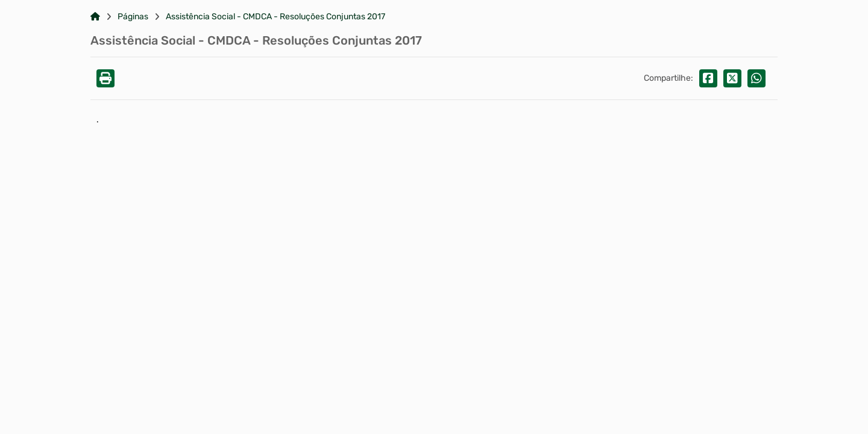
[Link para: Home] (95, 17)
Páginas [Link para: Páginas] (133, 17)
